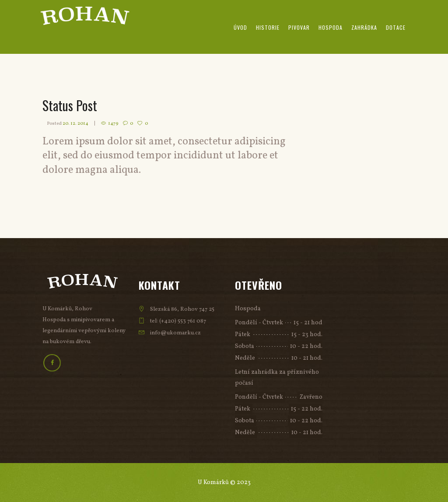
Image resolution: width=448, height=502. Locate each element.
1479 (113, 124)
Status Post (70, 105)
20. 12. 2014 (75, 124)
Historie (268, 27)
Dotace (396, 27)
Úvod (240, 27)
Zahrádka (364, 27)
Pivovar (299, 27)
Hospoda (331, 27)
